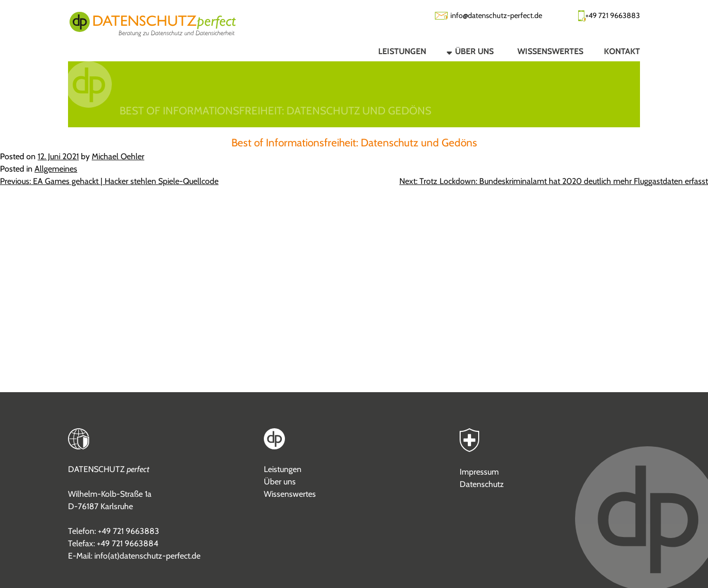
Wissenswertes (290, 494)
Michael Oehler (118, 156)
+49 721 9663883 (613, 15)
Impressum (479, 472)
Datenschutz (482, 484)
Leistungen (283, 469)
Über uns (280, 482)
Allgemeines (56, 169)
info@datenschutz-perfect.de (496, 15)
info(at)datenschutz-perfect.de (147, 556)
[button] (461, 51)
